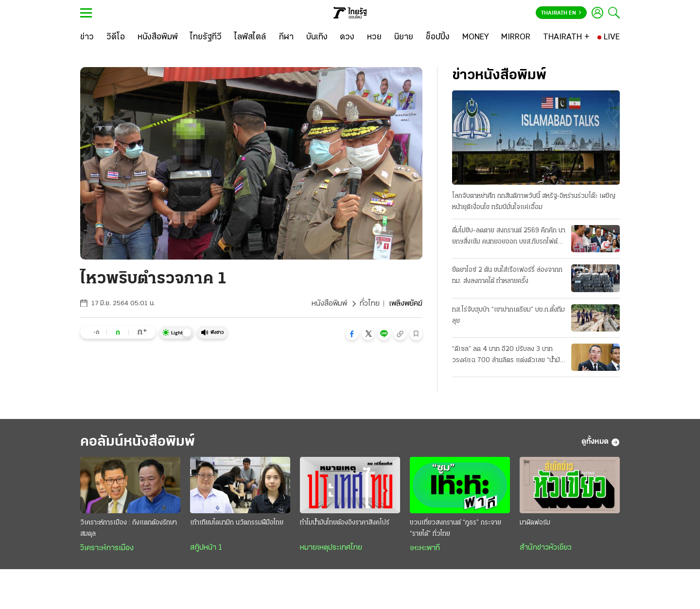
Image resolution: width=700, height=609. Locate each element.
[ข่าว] (87, 37)
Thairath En (561, 13)
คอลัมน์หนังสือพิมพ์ (138, 442)
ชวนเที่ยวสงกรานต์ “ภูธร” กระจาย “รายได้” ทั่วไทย (455, 528)
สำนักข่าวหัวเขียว (546, 548)
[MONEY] (476, 37)
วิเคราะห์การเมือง (107, 548)
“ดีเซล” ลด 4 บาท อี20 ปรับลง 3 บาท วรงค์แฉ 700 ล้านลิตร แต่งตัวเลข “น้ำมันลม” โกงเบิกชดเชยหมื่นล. (508, 356)
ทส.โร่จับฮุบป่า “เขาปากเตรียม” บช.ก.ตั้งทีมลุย (508, 315)
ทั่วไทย (370, 304)
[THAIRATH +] (566, 37)
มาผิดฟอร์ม (535, 523)
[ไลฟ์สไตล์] (250, 37)
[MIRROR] (516, 37)
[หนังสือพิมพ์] (158, 37)
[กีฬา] (286, 37)
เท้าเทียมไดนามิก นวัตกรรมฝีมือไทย (237, 523)
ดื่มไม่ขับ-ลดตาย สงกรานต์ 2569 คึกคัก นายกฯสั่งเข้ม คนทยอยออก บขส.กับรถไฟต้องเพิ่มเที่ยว (509, 237)
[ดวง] (347, 37)
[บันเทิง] (317, 37)
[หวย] (374, 37)
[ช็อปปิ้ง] (438, 37)
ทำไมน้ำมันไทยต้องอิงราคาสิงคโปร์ (345, 523)
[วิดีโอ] (116, 37)
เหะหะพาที (425, 548)
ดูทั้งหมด (601, 442)
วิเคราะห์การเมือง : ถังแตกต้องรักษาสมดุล (129, 528)
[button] (352, 334)
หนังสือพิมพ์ (329, 304)
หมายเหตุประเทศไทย (331, 548)
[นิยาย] (404, 37)
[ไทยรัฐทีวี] (206, 37)
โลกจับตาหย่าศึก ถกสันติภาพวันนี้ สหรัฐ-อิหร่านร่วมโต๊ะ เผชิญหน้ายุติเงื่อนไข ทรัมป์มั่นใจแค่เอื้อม (534, 202)
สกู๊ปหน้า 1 (206, 548)
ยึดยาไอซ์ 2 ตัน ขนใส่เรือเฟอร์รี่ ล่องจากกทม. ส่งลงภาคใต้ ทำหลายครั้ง (507, 276)
